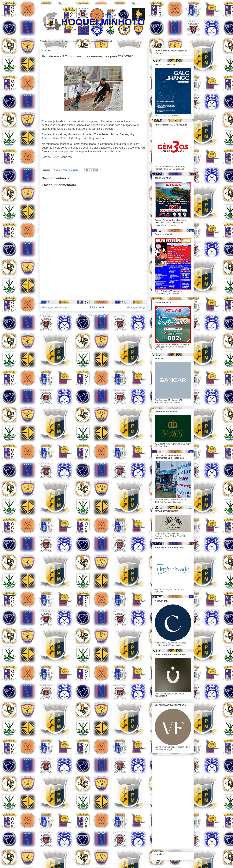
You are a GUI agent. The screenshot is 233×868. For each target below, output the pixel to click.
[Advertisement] (93, 277)
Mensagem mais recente (54, 307)
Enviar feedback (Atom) (99, 315)
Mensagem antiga (136, 307)
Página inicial (97, 307)
